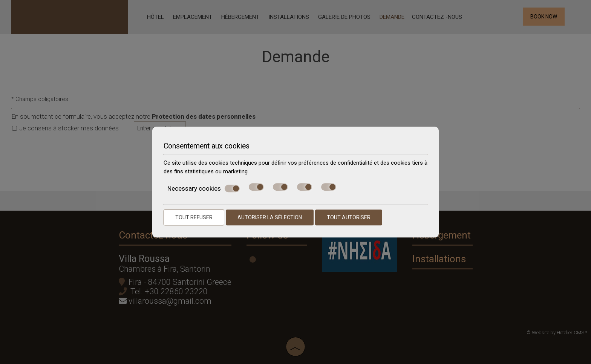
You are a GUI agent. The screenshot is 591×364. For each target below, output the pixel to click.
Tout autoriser (349, 217)
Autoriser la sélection (270, 217)
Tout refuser (194, 217)
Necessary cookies (204, 188)
